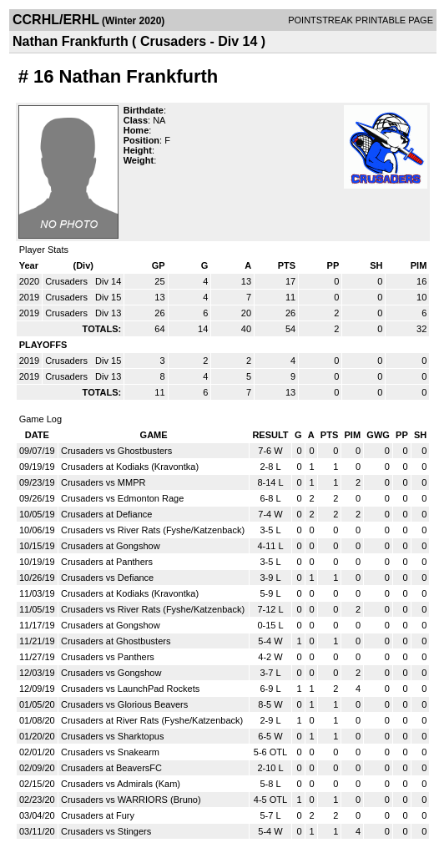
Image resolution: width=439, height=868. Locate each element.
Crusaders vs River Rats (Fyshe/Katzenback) (153, 530)
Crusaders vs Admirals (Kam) (121, 784)
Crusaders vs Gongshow (111, 673)
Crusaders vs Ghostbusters (116, 451)
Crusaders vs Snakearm (110, 752)
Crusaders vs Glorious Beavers (124, 704)
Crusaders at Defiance (106, 514)
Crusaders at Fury (98, 815)
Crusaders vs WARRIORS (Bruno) (131, 800)
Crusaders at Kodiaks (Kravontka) (130, 467)
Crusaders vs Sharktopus (113, 736)
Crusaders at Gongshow (111, 546)
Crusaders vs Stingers (106, 831)
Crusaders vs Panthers (108, 657)
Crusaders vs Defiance (107, 578)
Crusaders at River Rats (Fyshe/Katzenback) (152, 720)
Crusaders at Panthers (107, 562)
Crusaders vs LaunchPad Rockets (130, 689)
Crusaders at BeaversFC (111, 768)
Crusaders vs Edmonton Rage (122, 498)
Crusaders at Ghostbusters (116, 641)
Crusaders (68, 281)
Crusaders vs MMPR (103, 482)
